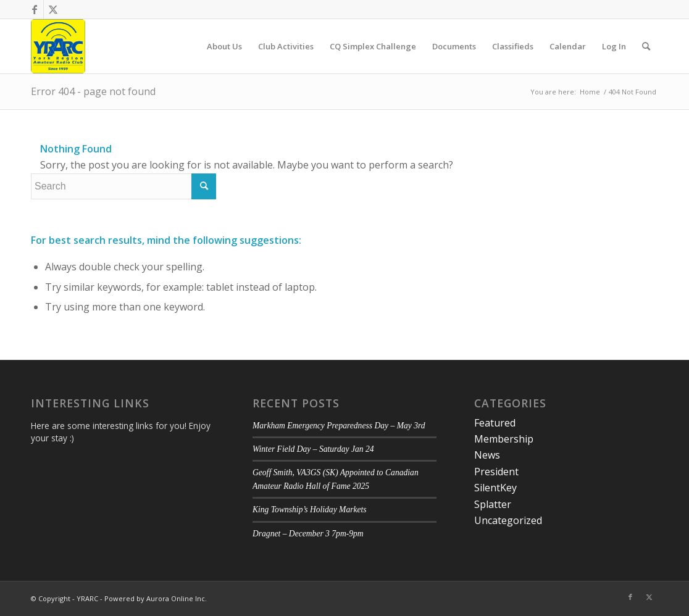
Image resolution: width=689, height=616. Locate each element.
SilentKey (495, 488)
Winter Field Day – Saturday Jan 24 (313, 449)
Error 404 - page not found (93, 91)
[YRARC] (58, 46)
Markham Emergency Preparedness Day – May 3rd (339, 426)
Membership (504, 439)
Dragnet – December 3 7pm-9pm (308, 534)
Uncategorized (508, 520)
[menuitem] (224, 46)
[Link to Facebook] (34, 9)
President (496, 472)
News (487, 455)
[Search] (646, 46)
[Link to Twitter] (53, 9)
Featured (495, 423)
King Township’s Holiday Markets (310, 510)
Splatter (493, 504)
